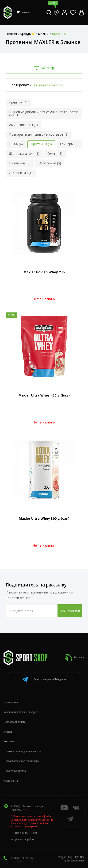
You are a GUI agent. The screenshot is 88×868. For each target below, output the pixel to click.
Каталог (75, 658)
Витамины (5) (20, 163)
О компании (11, 702)
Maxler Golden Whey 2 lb (44, 272)
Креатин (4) (18, 102)
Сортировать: (20, 85)
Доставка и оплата (15, 722)
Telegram (44, 679)
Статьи (8, 732)
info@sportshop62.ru (23, 839)
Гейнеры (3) (69, 144)
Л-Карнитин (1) (21, 173)
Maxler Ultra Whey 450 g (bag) (44, 395)
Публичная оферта (15, 771)
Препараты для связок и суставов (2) (39, 134)
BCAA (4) (16, 144)
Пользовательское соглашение (22, 761)
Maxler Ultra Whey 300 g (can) (44, 518)
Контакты (9, 741)
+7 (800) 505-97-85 (22, 858)
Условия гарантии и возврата (21, 712)
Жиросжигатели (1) (24, 154)
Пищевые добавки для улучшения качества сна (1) (44, 113)
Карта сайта (11, 781)
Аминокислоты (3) (23, 125)
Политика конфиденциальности (23, 751)
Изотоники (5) (50, 163)
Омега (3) (55, 154)
